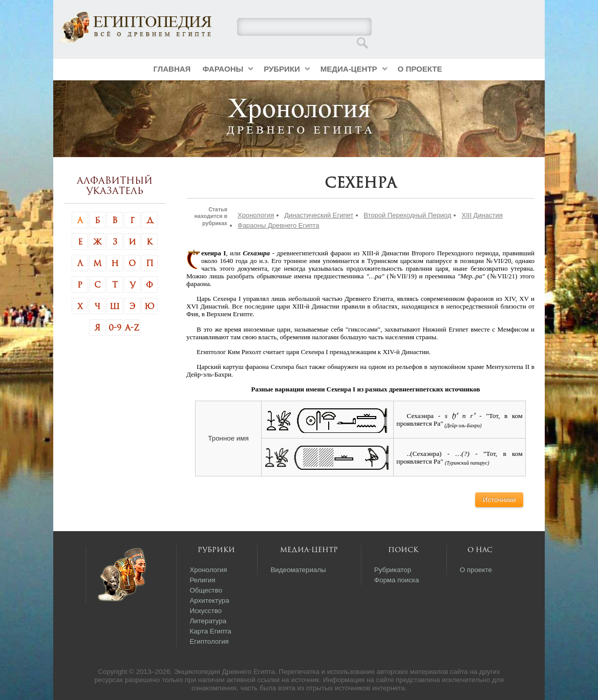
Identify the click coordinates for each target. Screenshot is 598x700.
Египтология (209, 641)
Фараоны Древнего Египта (279, 225)
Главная (172, 69)
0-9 (115, 327)
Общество (206, 590)
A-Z (132, 327)
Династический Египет (319, 215)
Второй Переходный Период (407, 215)
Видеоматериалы (298, 570)
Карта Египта (210, 631)
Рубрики (282, 69)
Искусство (206, 611)
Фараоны (223, 69)
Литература (208, 621)
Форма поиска (397, 580)
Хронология (256, 215)
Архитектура (209, 600)
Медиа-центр (349, 69)
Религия (202, 580)
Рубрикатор (393, 570)
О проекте (420, 69)
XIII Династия (482, 215)
